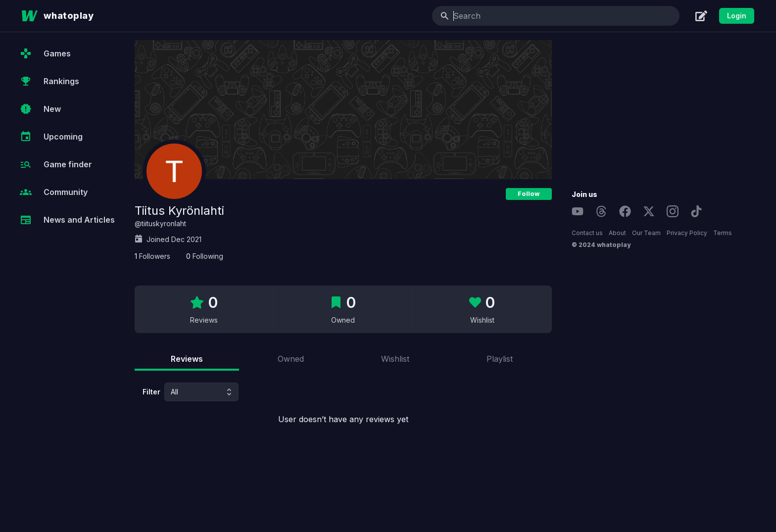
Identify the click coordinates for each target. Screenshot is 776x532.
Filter (151, 392)
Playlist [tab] (500, 359)
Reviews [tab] (187, 359)
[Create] (701, 16)
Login (737, 16)
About (617, 233)
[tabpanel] (343, 404)
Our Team (646, 233)
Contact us (587, 233)
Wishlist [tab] (395, 359)
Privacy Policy (687, 233)
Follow (529, 194)
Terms (723, 233)
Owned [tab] (291, 359)
